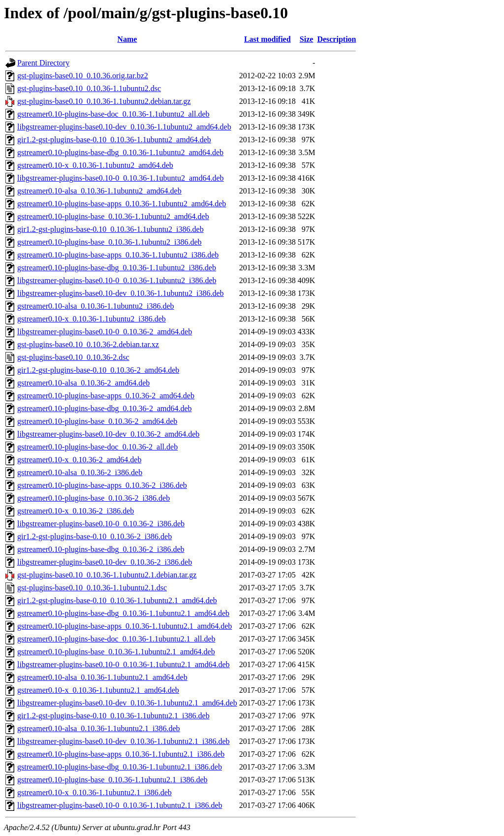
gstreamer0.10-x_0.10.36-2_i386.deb (76, 511)
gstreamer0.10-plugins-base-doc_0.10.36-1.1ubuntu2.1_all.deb (116, 639)
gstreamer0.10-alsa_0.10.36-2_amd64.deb (83, 383)
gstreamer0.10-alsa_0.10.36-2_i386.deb (80, 472)
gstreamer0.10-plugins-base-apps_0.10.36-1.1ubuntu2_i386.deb (118, 255)
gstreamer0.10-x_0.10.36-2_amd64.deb (79, 460)
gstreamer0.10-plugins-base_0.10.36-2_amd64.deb (97, 421)
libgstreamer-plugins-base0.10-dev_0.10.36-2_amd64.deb (108, 434)
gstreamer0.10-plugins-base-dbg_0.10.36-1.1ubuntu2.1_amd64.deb (123, 613)
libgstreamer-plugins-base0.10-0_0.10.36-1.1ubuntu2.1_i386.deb (120, 805)
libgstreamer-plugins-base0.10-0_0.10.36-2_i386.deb (101, 524)
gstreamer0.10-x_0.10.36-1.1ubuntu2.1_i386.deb (94, 792)
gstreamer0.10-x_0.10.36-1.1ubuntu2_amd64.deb (95, 165)
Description (336, 39)
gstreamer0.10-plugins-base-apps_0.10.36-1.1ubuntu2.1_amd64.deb (125, 626)
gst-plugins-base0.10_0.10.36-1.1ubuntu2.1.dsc (92, 588)
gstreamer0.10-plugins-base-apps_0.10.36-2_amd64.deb (106, 396)
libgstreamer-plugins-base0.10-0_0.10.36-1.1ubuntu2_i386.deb (117, 280)
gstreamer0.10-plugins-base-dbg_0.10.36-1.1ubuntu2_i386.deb (117, 268)
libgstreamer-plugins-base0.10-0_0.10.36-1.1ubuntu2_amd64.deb (121, 178)
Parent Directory (43, 63)
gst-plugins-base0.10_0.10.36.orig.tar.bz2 (83, 76)
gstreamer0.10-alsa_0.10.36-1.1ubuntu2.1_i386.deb (99, 728)
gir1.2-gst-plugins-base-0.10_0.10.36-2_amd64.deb (98, 370)
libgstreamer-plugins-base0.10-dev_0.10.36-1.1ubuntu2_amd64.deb (124, 127)
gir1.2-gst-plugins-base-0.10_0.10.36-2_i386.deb (94, 536)
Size (307, 39)
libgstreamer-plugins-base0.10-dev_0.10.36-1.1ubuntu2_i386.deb (121, 293)
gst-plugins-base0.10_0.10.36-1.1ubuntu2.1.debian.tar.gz (107, 575)
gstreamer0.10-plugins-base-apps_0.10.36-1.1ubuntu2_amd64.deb (122, 204)
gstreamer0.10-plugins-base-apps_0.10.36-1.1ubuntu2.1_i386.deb (121, 754)
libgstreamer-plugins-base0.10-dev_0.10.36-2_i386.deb (105, 562)
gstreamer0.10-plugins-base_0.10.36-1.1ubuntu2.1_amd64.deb (116, 652)
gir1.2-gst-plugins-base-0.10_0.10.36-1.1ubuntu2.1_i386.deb (113, 716)
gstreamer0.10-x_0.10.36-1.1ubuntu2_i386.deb (92, 319)
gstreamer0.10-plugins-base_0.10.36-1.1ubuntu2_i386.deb (110, 242)
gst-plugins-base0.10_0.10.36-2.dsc (73, 357)
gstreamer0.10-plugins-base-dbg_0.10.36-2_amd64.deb (105, 408)
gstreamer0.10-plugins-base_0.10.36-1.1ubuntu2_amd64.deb (113, 216)
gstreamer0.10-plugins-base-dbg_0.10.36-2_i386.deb (101, 549)
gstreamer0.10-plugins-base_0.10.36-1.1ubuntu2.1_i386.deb (112, 780)
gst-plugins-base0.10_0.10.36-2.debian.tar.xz (88, 344)
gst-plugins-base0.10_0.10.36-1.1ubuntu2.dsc (89, 88)
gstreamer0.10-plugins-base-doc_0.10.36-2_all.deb (97, 447)
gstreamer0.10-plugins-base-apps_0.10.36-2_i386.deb (102, 485)
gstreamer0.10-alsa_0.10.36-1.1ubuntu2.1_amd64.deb (102, 677)
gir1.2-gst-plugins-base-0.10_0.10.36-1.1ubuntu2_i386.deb (110, 229)
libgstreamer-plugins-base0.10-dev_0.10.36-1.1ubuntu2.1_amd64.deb (127, 703)
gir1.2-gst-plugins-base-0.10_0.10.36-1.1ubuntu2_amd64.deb (114, 140)
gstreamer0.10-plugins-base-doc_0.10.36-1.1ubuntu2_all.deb (113, 114)
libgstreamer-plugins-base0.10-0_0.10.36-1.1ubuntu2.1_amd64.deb (124, 664)
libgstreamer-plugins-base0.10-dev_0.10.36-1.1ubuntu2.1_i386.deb (124, 741)
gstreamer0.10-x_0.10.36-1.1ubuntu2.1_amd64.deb (98, 690)
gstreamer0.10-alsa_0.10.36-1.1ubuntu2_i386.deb (96, 306)
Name (127, 39)
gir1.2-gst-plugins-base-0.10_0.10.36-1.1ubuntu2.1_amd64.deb (117, 600)
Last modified (268, 39)
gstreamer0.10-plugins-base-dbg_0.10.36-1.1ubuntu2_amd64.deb (120, 152)
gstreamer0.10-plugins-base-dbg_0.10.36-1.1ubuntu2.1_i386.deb (120, 767)
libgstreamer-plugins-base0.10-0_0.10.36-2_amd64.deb (105, 332)
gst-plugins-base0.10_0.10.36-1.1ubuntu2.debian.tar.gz (104, 101)
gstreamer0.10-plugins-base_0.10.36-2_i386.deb (94, 498)
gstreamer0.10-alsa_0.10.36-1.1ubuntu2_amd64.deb (99, 191)
